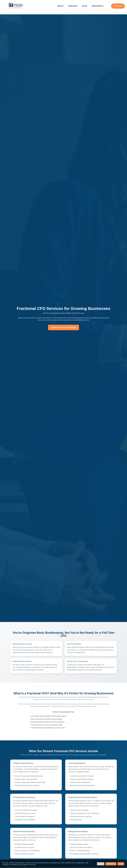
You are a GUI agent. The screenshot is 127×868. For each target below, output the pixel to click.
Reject (101, 864)
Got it (121, 864)
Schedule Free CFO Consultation (64, 327)
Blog (85, 6)
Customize (111, 864)
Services (73, 6)
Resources (98, 6)
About (60, 6)
